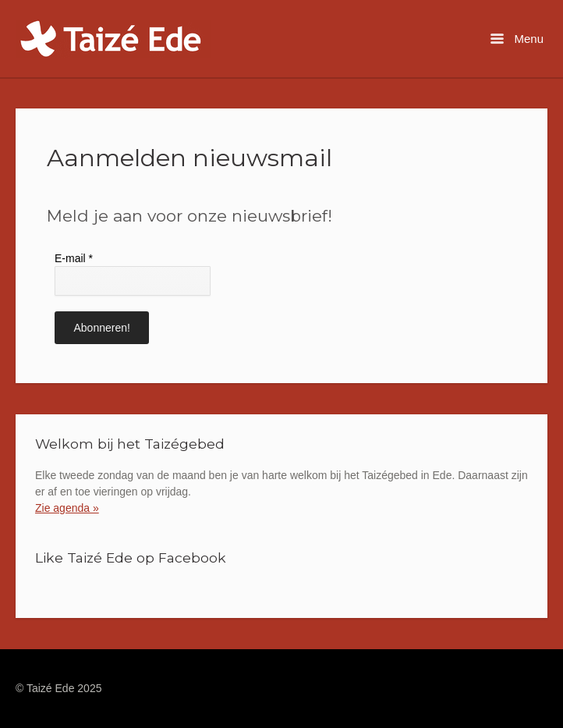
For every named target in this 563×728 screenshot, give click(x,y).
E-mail (74, 258)
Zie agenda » (67, 508)
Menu (517, 39)
